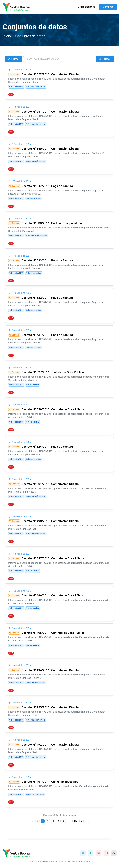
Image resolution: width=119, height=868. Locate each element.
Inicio (7, 36)
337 (75, 821)
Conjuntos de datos (30, 36)
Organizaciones (86, 7)
